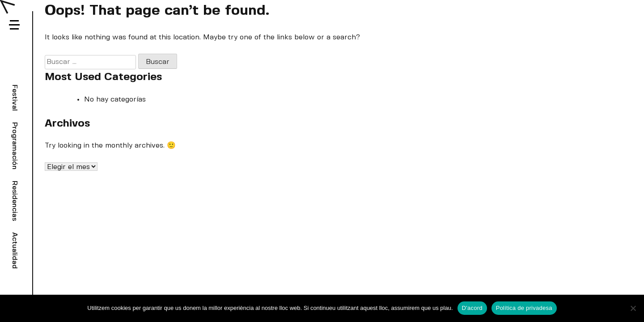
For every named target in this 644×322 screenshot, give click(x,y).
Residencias (15, 201)
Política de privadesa (524, 308)
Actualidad (15, 250)
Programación (15, 146)
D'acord (472, 308)
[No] (633, 308)
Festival (15, 98)
